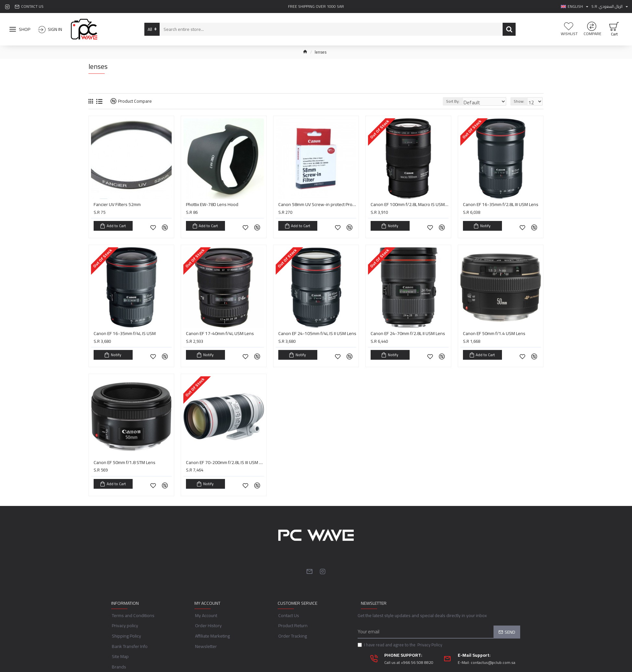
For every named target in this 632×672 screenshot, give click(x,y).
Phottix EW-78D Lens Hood (212, 204)
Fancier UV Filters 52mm (117, 204)
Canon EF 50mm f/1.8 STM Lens (125, 456)
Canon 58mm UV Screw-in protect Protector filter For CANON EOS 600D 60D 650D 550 (317, 204)
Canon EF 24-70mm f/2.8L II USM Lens (408, 330)
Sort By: (460, 101)
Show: (521, 101)
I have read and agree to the (400, 635)
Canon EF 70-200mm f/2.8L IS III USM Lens (225, 456)
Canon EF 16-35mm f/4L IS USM (125, 330)
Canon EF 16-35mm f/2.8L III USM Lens (501, 204)
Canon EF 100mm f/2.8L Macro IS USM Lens (410, 204)
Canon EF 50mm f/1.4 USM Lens (494, 330)
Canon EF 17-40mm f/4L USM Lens (220, 330)
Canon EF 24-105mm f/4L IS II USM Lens (317, 330)
